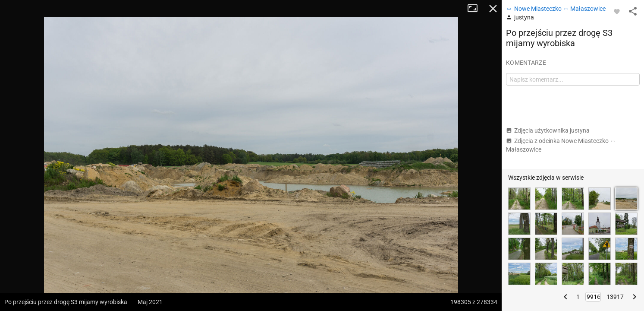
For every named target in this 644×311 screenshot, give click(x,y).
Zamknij (493, 9)
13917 (615, 297)
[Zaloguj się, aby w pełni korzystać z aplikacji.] (617, 11)
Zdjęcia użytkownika (548, 130)
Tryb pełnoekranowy (476, 9)
